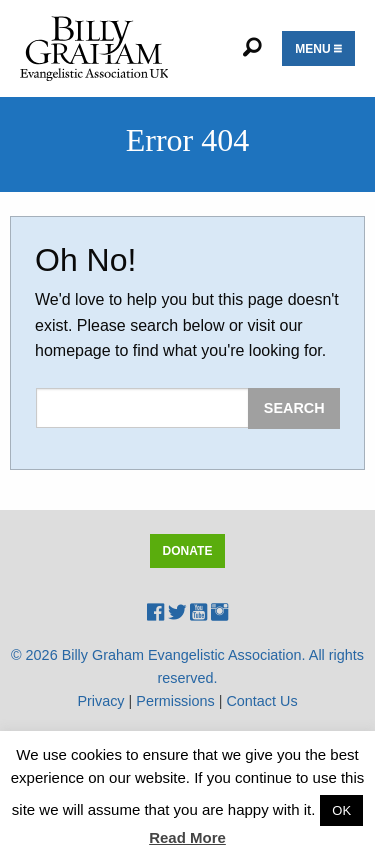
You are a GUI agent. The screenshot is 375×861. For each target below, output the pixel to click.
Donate (188, 551)
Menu (318, 49)
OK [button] (341, 810)
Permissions (175, 701)
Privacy (100, 701)
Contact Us (261, 701)
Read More (187, 837)
